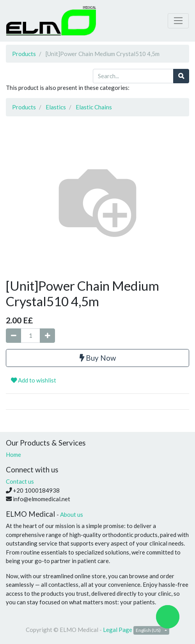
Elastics (56, 107)
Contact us (20, 481)
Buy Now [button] (98, 358)
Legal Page (118, 630)
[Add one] (47, 336)
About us (72, 514)
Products (24, 54)
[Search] (181, 76)
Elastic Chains (94, 107)
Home (13, 454)
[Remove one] (13, 336)
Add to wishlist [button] (34, 380)
